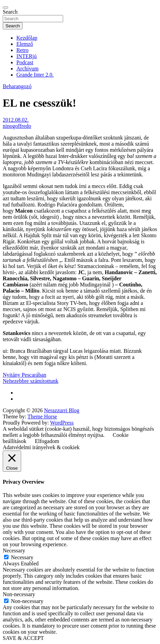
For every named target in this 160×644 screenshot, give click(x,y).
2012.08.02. (16, 120)
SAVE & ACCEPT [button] (23, 638)
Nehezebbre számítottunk (31, 381)
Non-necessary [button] (19, 594)
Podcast (25, 62)
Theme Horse (42, 417)
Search (10, 12)
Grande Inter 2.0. (35, 75)
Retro (23, 50)
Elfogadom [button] (47, 441)
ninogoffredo (17, 126)
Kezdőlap (27, 38)
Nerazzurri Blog (62, 410)
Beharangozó (17, 86)
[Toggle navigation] (5, 8)
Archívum (27, 69)
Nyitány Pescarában (25, 375)
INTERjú (27, 56)
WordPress (62, 423)
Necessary (22, 557)
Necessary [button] (14, 551)
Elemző (25, 44)
